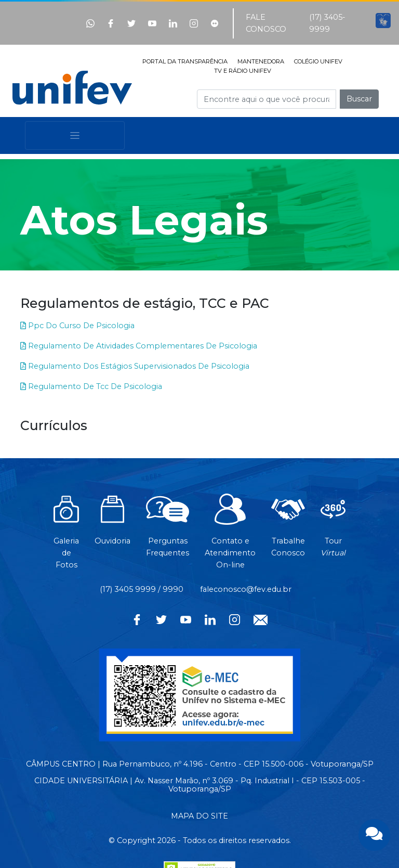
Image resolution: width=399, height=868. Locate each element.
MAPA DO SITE (199, 816)
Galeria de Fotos (66, 537)
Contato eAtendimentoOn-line (230, 537)
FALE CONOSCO (266, 23)
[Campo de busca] (267, 99)
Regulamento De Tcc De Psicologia (91, 386)
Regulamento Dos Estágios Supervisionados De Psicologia (135, 366)
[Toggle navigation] (75, 135)
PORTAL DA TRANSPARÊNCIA (185, 61)
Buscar (359, 99)
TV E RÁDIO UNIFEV (243, 71)
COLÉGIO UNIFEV (318, 61)
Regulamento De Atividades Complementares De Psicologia (139, 346)
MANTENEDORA (261, 61)
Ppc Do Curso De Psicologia (77, 326)
